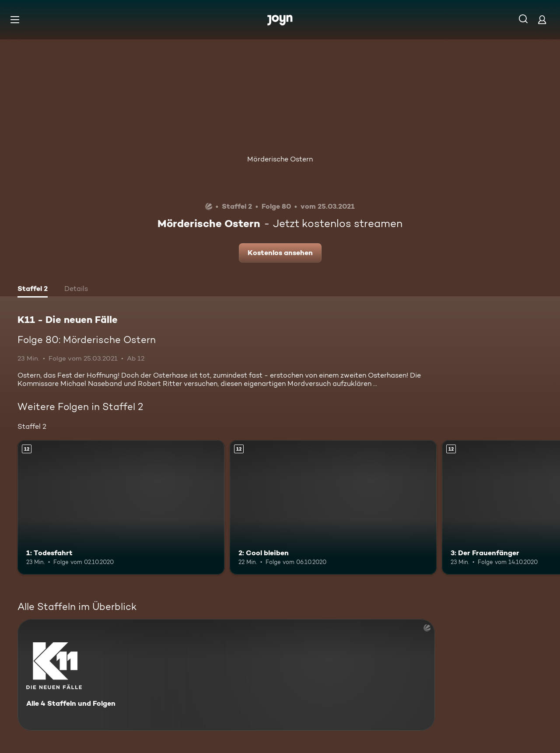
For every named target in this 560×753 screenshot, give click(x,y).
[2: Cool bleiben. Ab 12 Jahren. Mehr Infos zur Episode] (333, 507)
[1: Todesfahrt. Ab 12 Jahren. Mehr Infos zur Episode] (121, 507)
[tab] (33, 290)
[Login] (542, 19)
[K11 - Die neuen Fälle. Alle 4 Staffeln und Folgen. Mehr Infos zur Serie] (226, 675)
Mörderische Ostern (280, 159)
